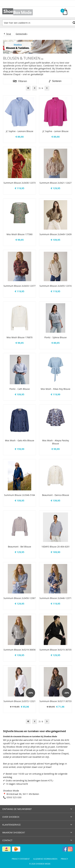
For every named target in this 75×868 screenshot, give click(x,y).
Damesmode (21, 34)
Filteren (23, 81)
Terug (9, 34)
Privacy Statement (21, 859)
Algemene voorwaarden (45, 859)
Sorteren (57, 81)
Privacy (64, 859)
